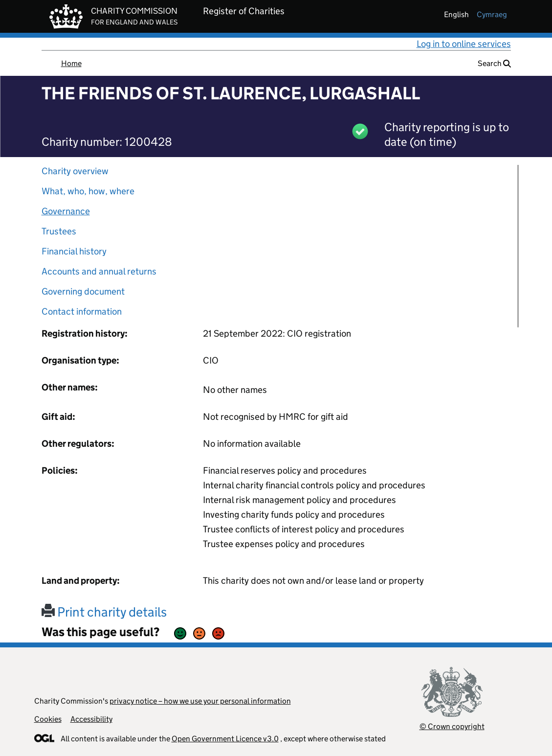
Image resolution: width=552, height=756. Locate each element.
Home (71, 63)
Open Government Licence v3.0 (225, 739)
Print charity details (104, 612)
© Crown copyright (452, 726)
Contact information (82, 311)
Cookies (48, 719)
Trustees (59, 231)
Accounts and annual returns (99, 271)
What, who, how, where (88, 191)
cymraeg (492, 14)
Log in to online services (464, 44)
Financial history (74, 251)
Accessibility (91, 719)
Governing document (83, 291)
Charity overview (75, 171)
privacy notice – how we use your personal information (200, 701)
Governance (66, 211)
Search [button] (494, 63)
